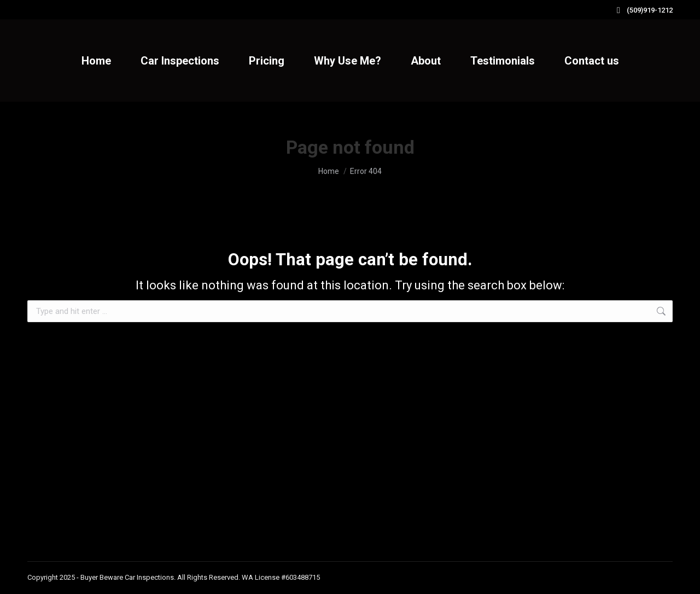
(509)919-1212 (643, 10)
